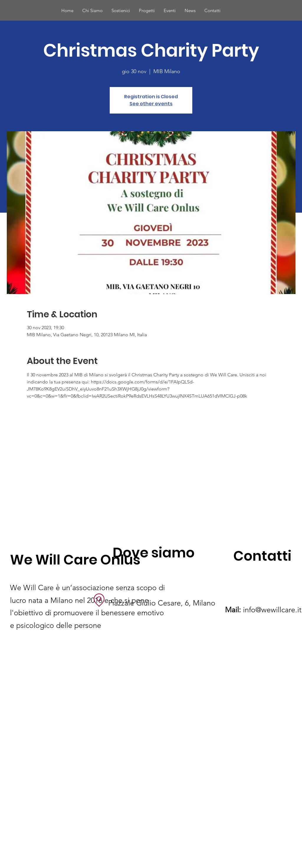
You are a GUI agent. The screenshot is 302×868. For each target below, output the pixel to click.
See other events (151, 104)
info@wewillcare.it (263, 610)
